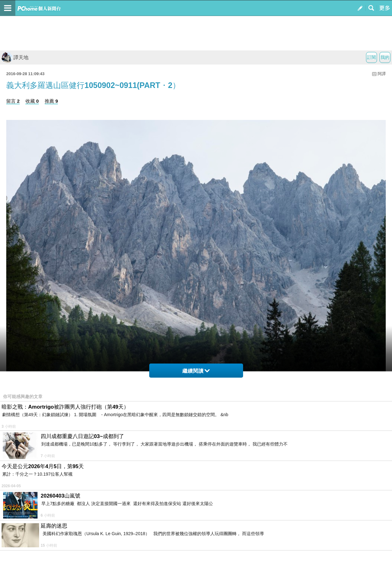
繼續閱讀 (196, 371)
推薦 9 (51, 101)
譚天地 (15, 57)
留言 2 (13, 101)
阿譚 (382, 74)
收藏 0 (32, 101)
